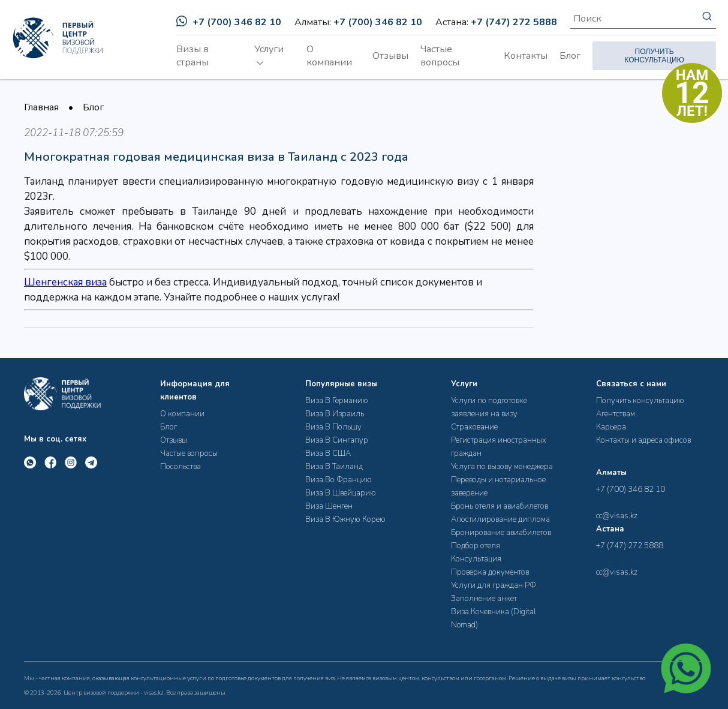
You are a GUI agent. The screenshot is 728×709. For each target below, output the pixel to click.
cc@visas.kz (617, 516)
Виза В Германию (337, 401)
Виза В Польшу (333, 427)
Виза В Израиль (335, 414)
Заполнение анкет (484, 599)
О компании (329, 56)
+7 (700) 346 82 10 (229, 22)
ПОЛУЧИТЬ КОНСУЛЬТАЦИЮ (654, 56)
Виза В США (328, 453)
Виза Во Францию (339, 480)
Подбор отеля (476, 546)
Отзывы (390, 56)
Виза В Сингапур (337, 440)
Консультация (476, 559)
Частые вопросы (440, 56)
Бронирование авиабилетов (501, 533)
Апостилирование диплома (500, 519)
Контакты (526, 56)
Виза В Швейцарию (341, 493)
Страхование (474, 427)
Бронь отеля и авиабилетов (500, 506)
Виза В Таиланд (334, 467)
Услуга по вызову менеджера (502, 467)
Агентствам (616, 414)
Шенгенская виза (65, 282)
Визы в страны (192, 56)
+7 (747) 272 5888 (514, 22)
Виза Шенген (329, 506)
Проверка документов (490, 572)
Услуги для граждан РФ (494, 585)
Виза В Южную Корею (345, 519)
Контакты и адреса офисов (643, 440)
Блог (570, 56)
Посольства (181, 467)
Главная (41, 107)
